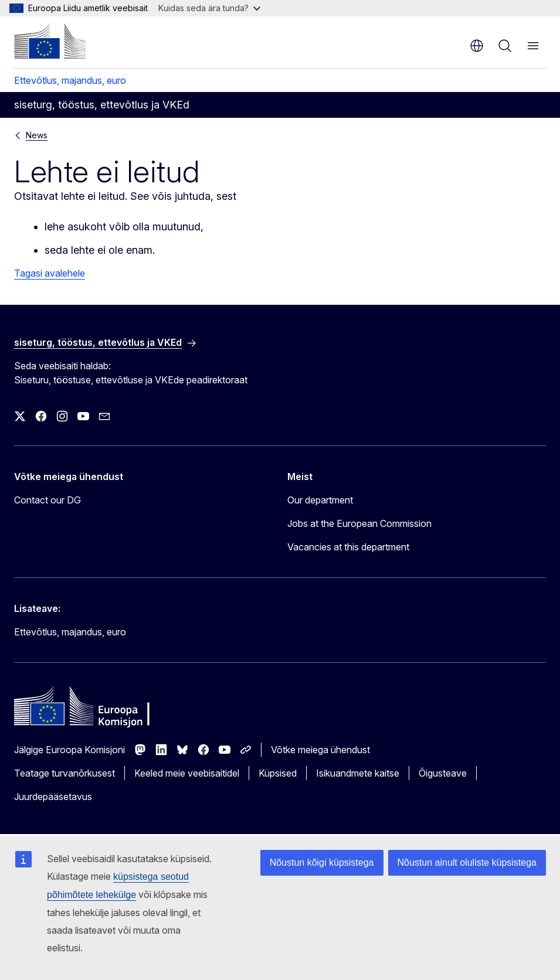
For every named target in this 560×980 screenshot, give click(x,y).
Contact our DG (47, 500)
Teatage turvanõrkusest (65, 773)
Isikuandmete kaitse (358, 773)
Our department (320, 500)
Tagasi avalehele (50, 273)
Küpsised (278, 773)
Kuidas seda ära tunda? (209, 8)
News (37, 135)
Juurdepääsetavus (53, 797)
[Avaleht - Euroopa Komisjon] (50, 41)
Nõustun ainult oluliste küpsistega (467, 862)
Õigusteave (443, 773)
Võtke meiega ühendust (320, 750)
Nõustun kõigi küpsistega (322, 862)
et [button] (477, 46)
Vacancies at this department (348, 547)
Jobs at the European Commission (359, 523)
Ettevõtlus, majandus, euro (70, 80)
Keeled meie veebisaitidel (187, 773)
